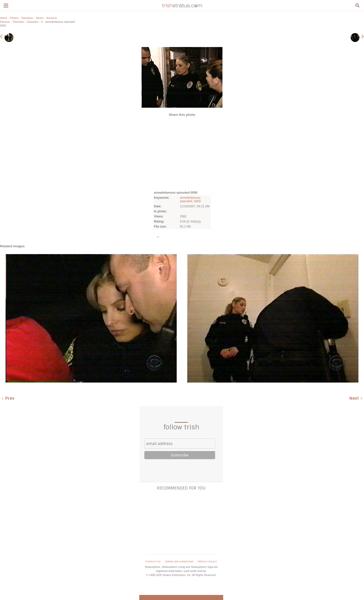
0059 (197, 201)
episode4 (186, 201)
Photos (14, 18)
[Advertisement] (182, 153)
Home (4, 18)
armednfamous (190, 198)
